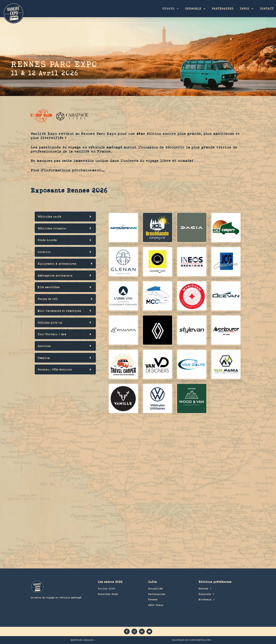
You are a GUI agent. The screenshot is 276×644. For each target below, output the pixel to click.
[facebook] (127, 631)
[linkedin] (142, 631)
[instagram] (134, 631)
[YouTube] (149, 631)
